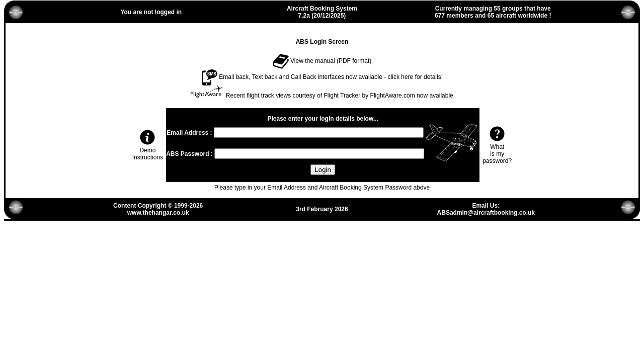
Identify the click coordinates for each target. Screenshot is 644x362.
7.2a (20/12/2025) (322, 16)
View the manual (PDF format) (322, 61)
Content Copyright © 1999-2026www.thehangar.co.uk (158, 209)
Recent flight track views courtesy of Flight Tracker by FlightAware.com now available (340, 96)
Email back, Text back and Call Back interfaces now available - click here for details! (322, 77)
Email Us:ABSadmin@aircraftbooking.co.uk (486, 209)
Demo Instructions (148, 150)
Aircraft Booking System (322, 9)
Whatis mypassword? (497, 150)
